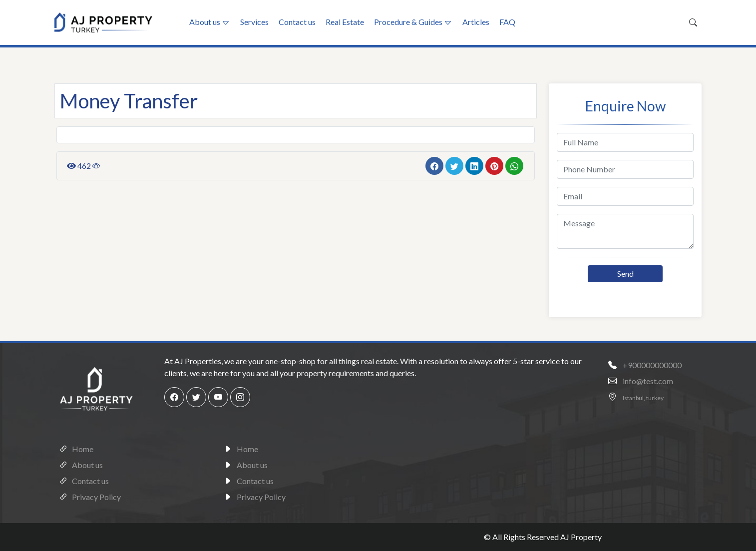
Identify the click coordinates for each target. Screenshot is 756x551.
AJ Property (581, 537)
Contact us (297, 22)
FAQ (507, 22)
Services (254, 22)
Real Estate (345, 22)
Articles (476, 22)
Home (74, 448)
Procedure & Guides (408, 22)
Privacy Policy (88, 496)
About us (205, 22)
